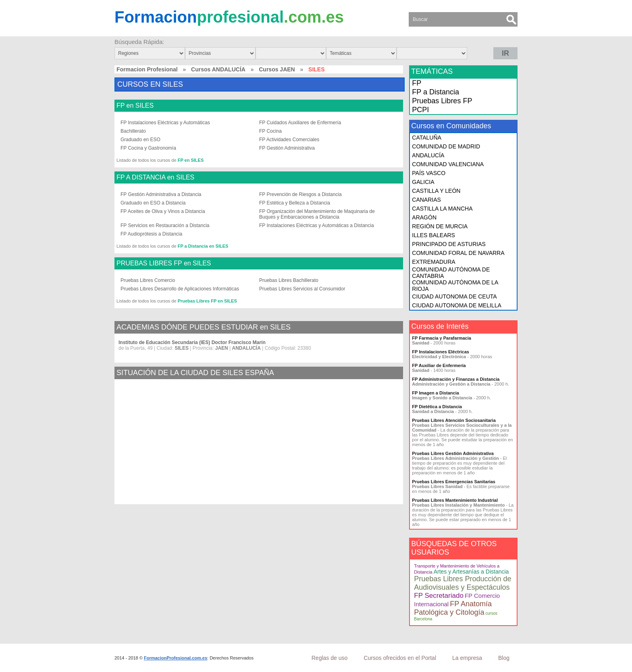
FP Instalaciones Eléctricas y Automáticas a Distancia (317, 225)
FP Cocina (270, 131)
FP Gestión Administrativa (287, 148)
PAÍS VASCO (429, 173)
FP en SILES (135, 106)
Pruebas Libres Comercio (148, 280)
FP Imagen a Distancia (436, 393)
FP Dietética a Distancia (437, 407)
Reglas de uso (330, 658)
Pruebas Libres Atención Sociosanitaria (454, 420)
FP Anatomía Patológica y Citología (453, 608)
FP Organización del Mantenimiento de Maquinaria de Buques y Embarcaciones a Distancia (317, 214)
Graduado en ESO (140, 140)
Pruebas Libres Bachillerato (289, 280)
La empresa (467, 658)
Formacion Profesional (147, 69)
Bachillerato (133, 131)
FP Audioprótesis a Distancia (151, 234)
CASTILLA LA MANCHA (442, 209)
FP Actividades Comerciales (289, 140)
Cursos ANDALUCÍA (218, 69)
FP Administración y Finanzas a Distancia (456, 379)
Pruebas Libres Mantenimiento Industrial (455, 500)
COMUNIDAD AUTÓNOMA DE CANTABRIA (451, 273)
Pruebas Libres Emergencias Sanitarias (454, 482)
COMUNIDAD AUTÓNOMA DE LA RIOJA (455, 286)
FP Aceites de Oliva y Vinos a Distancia (163, 211)
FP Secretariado (439, 596)
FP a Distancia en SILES (203, 246)
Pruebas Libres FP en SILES (207, 301)
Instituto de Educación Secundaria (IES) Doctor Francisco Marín (192, 342)
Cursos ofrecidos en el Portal (400, 658)
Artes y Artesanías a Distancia (471, 572)
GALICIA (423, 182)
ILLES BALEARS (433, 235)
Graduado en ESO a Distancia (153, 203)
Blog (504, 658)
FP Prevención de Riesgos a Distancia (300, 194)
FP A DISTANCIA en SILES (155, 177)
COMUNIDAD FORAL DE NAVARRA (458, 253)
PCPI (420, 110)
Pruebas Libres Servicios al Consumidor (302, 289)
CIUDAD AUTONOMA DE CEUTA (454, 296)
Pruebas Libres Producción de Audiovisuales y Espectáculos (463, 583)
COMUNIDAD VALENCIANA (448, 164)
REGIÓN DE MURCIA (440, 226)
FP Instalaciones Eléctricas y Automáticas (165, 123)
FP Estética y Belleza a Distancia (295, 203)
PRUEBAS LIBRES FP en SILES (164, 263)
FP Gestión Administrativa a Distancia (161, 194)
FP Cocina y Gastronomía (148, 148)
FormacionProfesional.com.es (176, 658)
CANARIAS (426, 200)
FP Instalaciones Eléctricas (441, 352)
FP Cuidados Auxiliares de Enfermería (300, 123)
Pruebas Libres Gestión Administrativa (453, 453)
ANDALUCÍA (428, 155)
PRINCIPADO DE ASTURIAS (449, 244)
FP (417, 83)
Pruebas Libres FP (442, 101)
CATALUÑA (427, 138)
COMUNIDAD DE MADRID (446, 146)
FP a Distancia (436, 92)
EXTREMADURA (433, 262)
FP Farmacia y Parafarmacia (442, 338)
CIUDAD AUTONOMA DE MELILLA (456, 305)
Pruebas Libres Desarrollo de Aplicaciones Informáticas (180, 289)
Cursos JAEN (277, 69)
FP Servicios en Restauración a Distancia (165, 225)
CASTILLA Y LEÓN (436, 191)
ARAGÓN (424, 217)
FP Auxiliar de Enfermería (439, 365)
